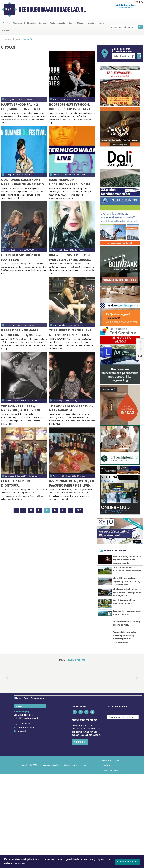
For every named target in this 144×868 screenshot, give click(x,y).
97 (55, 510)
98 (63, 510)
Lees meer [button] (19, 863)
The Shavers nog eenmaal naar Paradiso (71, 408)
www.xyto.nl (24, 825)
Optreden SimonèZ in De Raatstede (22, 257)
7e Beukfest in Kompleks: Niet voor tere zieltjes (71, 332)
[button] (4, 771)
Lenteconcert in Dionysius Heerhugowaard (16, 483)
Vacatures (92, 23)
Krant (101, 23)
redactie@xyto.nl (26, 821)
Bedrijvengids (30, 23)
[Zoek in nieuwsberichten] (124, 27)
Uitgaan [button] (81, 23)
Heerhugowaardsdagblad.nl (52, 10)
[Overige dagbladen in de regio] (123, 811)
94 (31, 510)
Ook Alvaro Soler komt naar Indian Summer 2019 (22, 182)
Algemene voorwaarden (112, 854)
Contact (5, 31)
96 (48, 510)
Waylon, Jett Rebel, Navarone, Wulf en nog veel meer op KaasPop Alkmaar (21, 408)
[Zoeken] (141, 27)
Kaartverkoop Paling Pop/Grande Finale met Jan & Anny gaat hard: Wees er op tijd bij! (21, 107)
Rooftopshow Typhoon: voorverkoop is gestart (70, 107)
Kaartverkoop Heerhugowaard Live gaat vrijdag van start (71, 182)
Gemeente (43, 23)
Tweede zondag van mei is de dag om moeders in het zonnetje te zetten (127, 560)
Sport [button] (71, 23)
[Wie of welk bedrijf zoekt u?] (124, 56)
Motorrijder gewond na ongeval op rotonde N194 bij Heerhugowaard (127, 608)
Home (7, 39)
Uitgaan (16, 39)
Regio (52, 23)
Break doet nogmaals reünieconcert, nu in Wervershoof (20, 333)
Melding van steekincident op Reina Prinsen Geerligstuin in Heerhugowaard (127, 632)
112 (9, 23)
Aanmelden (80, 836)
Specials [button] (61, 23)
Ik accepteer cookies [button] (127, 862)
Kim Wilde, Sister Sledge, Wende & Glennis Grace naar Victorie (70, 257)
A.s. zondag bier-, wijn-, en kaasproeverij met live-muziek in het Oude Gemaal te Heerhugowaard (72, 483)
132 (79, 510)
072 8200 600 (25, 817)
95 (39, 510)
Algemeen (17, 23)
